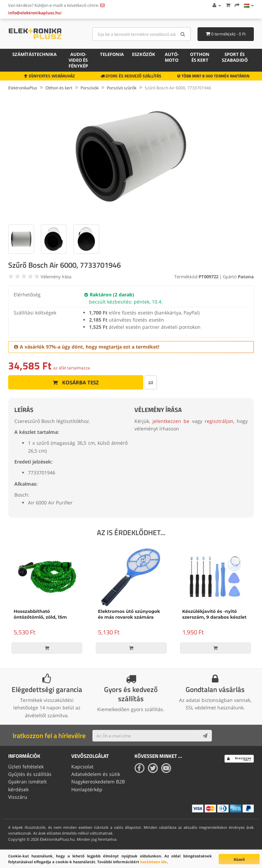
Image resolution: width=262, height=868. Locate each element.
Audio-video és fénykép (78, 60)
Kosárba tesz (76, 382)
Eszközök (144, 54)
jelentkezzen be (171, 421)
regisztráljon (219, 421)
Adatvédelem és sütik (96, 774)
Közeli (239, 859)
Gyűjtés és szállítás (30, 774)
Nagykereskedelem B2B (98, 782)
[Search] (183, 34)
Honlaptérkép (87, 789)
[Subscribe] (205, 736)
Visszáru (18, 797)
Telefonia (112, 54)
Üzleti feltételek (26, 767)
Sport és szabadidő (235, 57)
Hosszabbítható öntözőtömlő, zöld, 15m (40, 614)
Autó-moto (172, 57)
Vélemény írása (56, 277)
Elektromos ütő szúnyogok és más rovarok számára (129, 614)
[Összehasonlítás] (151, 382)
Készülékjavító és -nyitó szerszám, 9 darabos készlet (214, 614)
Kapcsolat (82, 767)
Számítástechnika (34, 54)
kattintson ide (154, 862)
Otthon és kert (200, 57)
